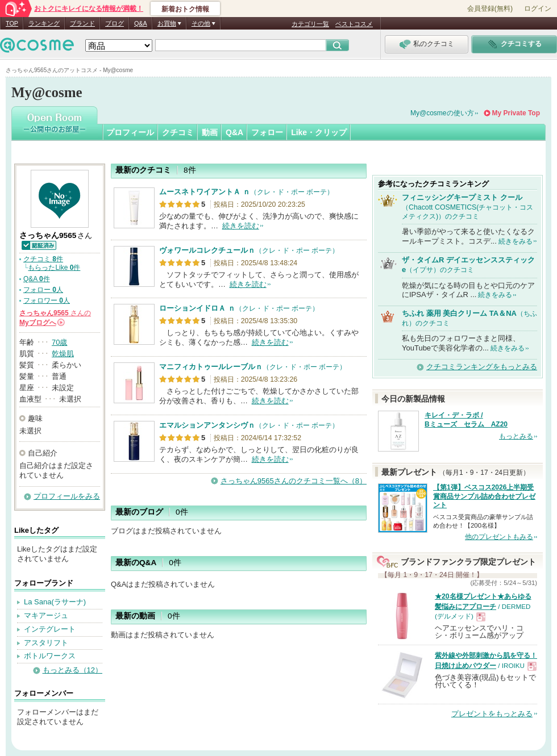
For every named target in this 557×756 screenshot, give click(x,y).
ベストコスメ (354, 24)
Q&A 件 (37, 279)
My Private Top (516, 113)
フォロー (267, 132)
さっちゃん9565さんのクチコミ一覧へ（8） (294, 481)
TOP (12, 23)
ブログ (115, 23)
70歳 (59, 342)
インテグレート (50, 629)
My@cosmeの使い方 (442, 113)
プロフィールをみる (67, 496)
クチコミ (178, 132)
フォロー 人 (43, 290)
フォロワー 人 (47, 300)
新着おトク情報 (185, 9)
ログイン (538, 9)
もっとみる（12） (72, 670)
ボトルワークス (50, 656)
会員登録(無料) (490, 9)
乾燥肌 (63, 354)
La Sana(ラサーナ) (55, 602)
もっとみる (516, 436)
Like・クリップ (319, 132)
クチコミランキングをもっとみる (482, 367)
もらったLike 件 (54, 268)
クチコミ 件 (43, 259)
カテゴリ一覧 (310, 24)
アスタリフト (46, 643)
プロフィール (130, 132)
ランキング (44, 23)
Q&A (141, 23)
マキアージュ (46, 615)
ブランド (82, 23)
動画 (210, 132)
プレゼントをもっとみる (492, 714)
